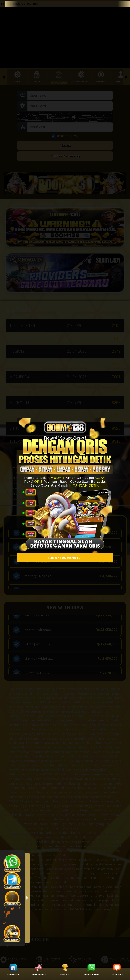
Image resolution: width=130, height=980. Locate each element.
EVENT (65, 974)
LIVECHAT (117, 974)
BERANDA (13, 974)
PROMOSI (39, 974)
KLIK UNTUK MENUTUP (65, 558)
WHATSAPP (91, 974)
